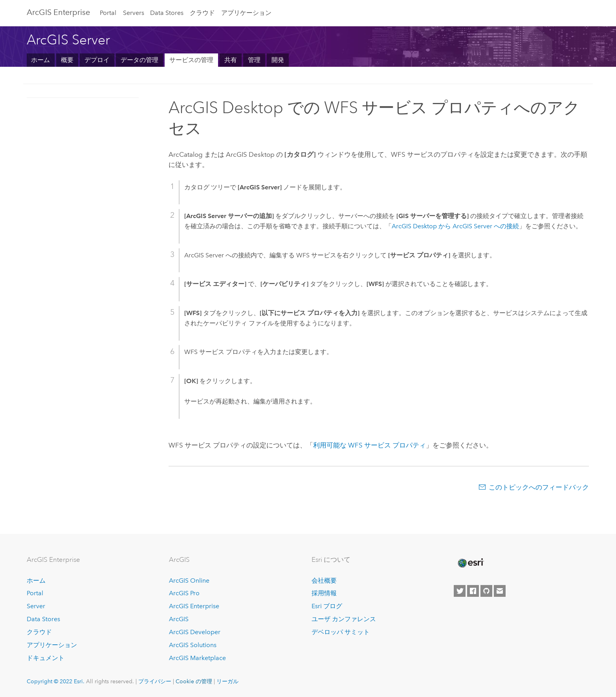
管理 (254, 60)
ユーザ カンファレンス (344, 619)
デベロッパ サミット (341, 632)
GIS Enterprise (58, 12)
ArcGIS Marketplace (197, 658)
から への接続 (455, 226)
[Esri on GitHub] (486, 591)
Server (36, 606)
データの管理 (139, 60)
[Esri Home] (470, 563)
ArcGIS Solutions (193, 645)
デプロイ (97, 60)
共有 (231, 60)
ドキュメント (46, 658)
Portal (108, 13)
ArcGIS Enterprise (194, 606)
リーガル (227, 681)
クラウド (202, 13)
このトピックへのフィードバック (539, 487)
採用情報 (324, 593)
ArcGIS (179, 619)
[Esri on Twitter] (460, 591)
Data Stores (167, 13)
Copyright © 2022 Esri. (56, 681)
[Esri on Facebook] (473, 591)
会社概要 (324, 581)
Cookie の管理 (194, 681)
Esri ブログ (327, 606)
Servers (134, 13)
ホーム (40, 60)
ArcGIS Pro (184, 593)
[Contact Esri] (500, 591)
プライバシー (155, 681)
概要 (67, 60)
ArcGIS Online (189, 581)
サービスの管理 (191, 60)
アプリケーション (246, 13)
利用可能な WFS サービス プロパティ (369, 445)
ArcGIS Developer (195, 632)
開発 (278, 60)
